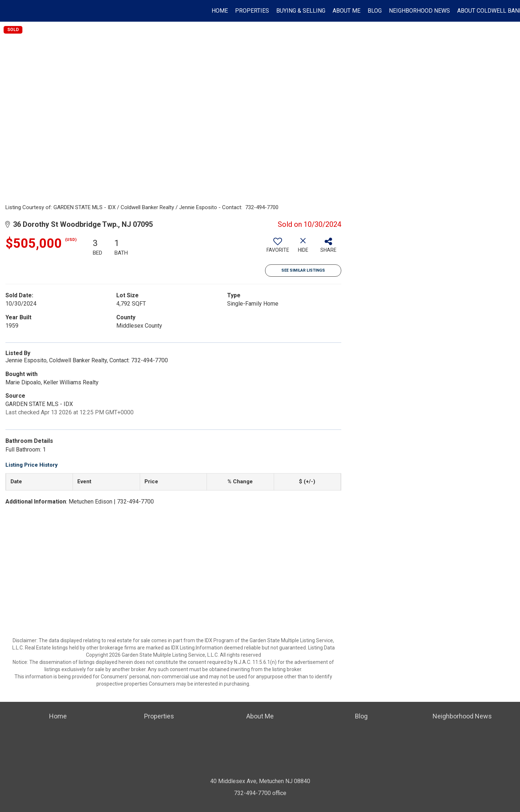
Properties (252, 11)
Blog (375, 11)
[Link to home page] (9, 11)
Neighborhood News (419, 11)
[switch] (278, 248)
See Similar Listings (303, 270)
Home (220, 11)
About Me (346, 11)
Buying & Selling (301, 11)
